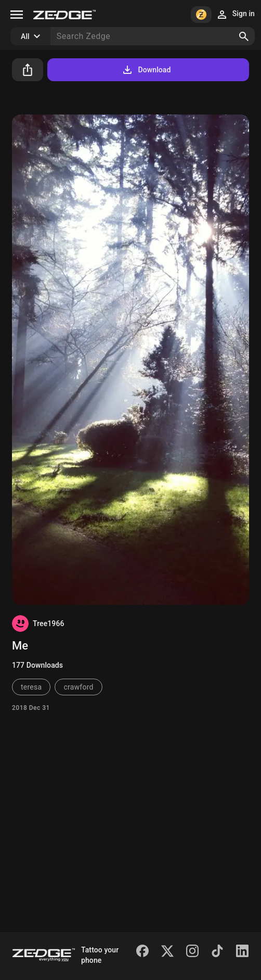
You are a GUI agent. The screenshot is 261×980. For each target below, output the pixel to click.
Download (146, 70)
